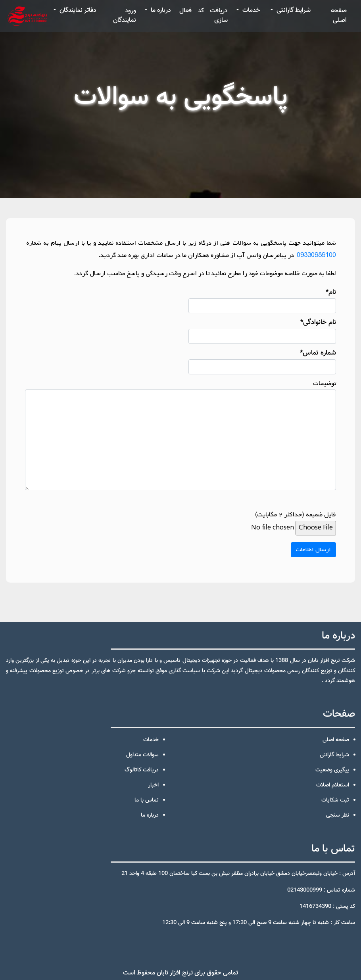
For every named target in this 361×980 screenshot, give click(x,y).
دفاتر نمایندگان (77, 11)
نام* (262, 300)
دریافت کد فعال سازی (204, 16)
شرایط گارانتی (293, 11)
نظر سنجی (338, 815)
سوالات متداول (142, 755)
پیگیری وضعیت (332, 770)
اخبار (154, 785)
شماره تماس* (262, 361)
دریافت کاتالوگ (142, 770)
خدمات (250, 11)
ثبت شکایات (335, 800)
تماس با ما (147, 800)
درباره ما (160, 11)
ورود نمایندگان (125, 16)
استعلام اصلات (333, 785)
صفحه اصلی (339, 16)
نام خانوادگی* (262, 331)
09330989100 (316, 255)
